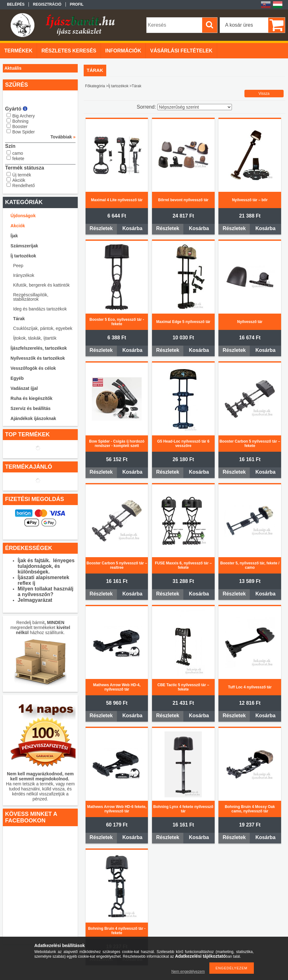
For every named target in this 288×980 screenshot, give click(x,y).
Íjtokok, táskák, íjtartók (35, 338)
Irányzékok (24, 275)
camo (18, 153)
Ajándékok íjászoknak (34, 418)
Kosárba (132, 228)
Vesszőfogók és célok (33, 368)
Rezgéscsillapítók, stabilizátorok (31, 297)
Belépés (16, 4)
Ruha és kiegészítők (32, 398)
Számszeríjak (24, 246)
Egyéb (17, 378)
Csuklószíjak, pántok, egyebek (43, 328)
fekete (18, 159)
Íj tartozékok (24, 256)
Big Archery (24, 116)
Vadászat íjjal (24, 388)
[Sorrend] (195, 107)
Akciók (19, 180)
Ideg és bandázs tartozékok (40, 309)
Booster (20, 127)
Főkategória (95, 86)
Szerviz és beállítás (31, 408)
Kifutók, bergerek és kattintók (42, 285)
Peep (18, 266)
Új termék (22, 175)
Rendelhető (24, 186)
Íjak (14, 236)
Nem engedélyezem (188, 972)
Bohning (20, 121)
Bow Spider (24, 132)
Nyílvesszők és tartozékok (38, 358)
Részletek (101, 228)
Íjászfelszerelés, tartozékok (39, 348)
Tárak (19, 319)
